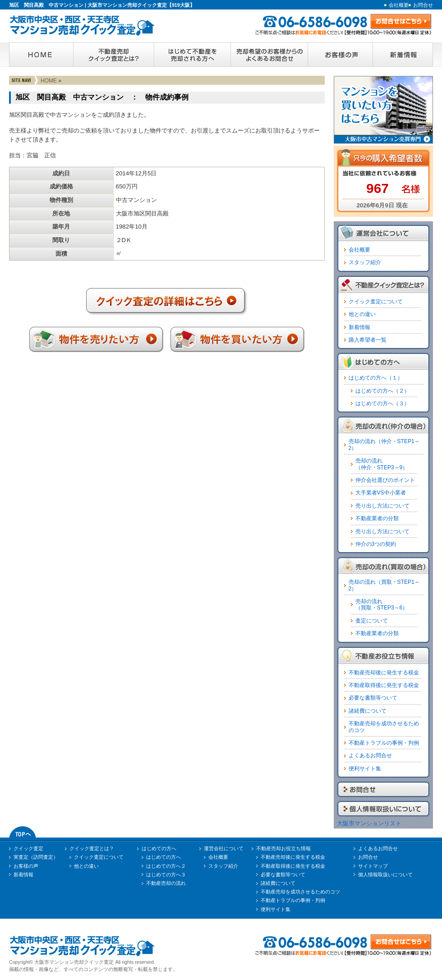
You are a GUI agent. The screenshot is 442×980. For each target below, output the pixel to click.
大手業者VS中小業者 (381, 493)
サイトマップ (373, 866)
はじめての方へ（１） (376, 378)
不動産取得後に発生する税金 (384, 685)
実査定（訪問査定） (36, 857)
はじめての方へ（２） (382, 391)
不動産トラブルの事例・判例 (384, 743)
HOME (49, 81)
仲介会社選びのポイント (385, 480)
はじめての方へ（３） (382, 403)
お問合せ (423, 5)
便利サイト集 (365, 769)
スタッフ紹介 (365, 262)
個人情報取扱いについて (385, 875)
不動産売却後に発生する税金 (384, 673)
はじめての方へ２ (166, 866)
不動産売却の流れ (166, 883)
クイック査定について (376, 302)
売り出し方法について (382, 506)
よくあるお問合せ (370, 756)
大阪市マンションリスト (369, 823)
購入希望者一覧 (368, 340)
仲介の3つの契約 (376, 544)
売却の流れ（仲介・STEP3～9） (382, 464)
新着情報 (359, 327)
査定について (372, 621)
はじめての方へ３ (166, 875)
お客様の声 (26, 866)
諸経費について (368, 711)
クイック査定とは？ (92, 848)
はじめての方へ (159, 848)
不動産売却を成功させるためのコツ (300, 892)
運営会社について (224, 848)
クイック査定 (28, 848)
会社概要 (399, 5)
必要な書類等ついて (373, 698)
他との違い (362, 314)
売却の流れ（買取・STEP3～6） (382, 604)
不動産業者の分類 (377, 518)
